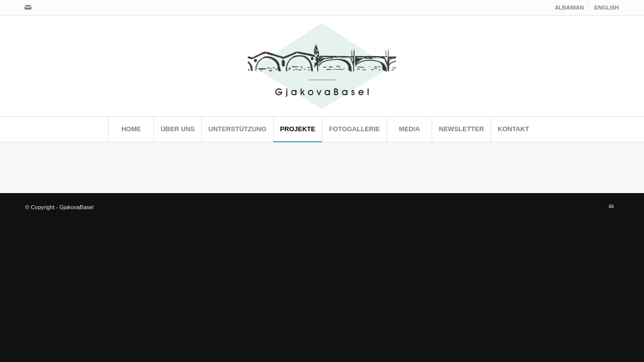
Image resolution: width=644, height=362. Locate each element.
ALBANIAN (569, 8)
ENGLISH (607, 8)
